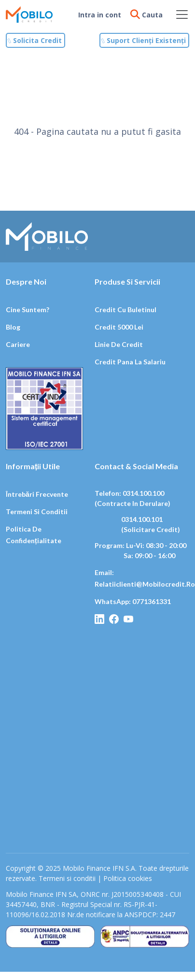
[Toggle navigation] (182, 14)
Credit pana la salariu (130, 362)
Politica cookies (128, 878)
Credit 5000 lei (119, 327)
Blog (13, 327)
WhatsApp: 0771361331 (133, 601)
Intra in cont (100, 15)
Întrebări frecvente (37, 494)
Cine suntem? (28, 310)
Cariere (18, 344)
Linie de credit (119, 344)
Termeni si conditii (37, 512)
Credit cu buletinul (125, 310)
